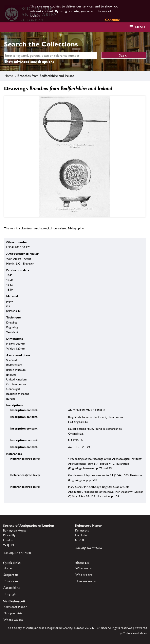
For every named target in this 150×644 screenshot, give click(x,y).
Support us (11, 575)
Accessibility (12, 588)
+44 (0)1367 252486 (89, 548)
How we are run (86, 581)
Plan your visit (13, 613)
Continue (113, 20)
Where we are (13, 620)
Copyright (10, 594)
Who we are (84, 575)
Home (9, 76)
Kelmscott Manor (15, 607)
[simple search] (51, 56)
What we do (84, 568)
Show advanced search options (29, 62)
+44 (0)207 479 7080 (17, 553)
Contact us (11, 581)
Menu (140, 27)
